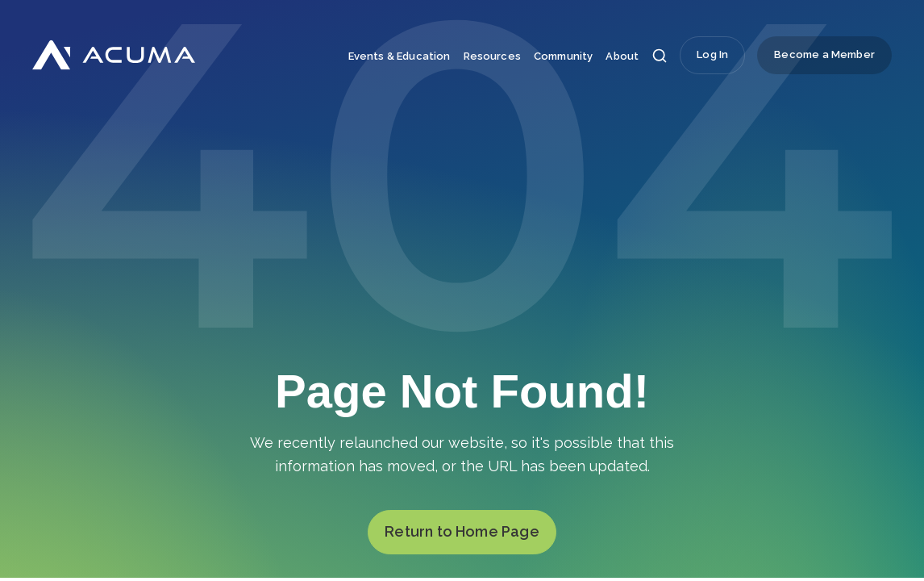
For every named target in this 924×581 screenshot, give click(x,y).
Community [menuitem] (563, 56)
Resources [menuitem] (492, 56)
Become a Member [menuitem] (824, 54)
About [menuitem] (622, 56)
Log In (712, 54)
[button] (660, 60)
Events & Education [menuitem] (400, 56)
